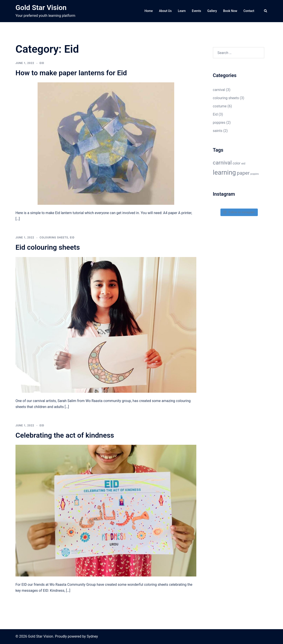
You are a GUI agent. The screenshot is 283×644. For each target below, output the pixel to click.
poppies (219, 123)
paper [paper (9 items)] (243, 173)
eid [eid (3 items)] (243, 163)
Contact (249, 11)
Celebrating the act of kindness (65, 435)
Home (149, 11)
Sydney (92, 636)
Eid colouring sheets (48, 247)
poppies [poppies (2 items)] (255, 174)
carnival (219, 90)
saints (218, 131)
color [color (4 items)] (236, 163)
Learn (182, 11)
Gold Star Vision (41, 8)
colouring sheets (54, 238)
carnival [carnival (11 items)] (222, 163)
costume (220, 106)
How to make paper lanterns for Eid (71, 73)
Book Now (230, 11)
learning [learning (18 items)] (225, 172)
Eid (42, 63)
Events (197, 11)
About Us (165, 11)
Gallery (212, 11)
